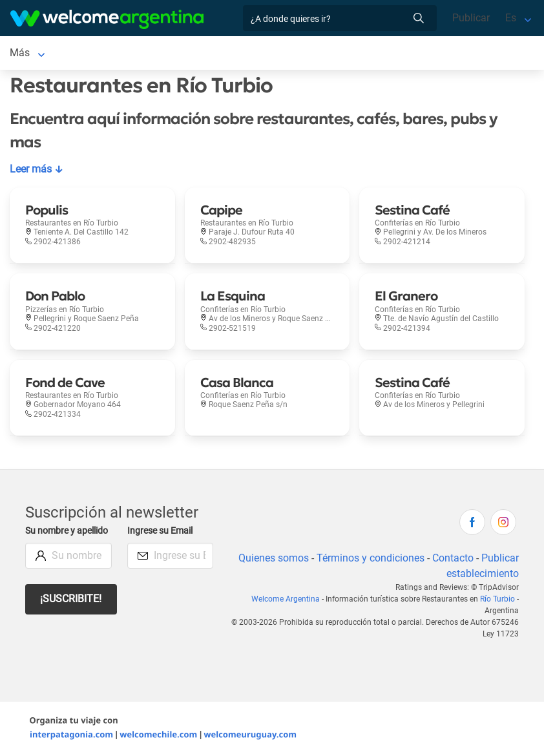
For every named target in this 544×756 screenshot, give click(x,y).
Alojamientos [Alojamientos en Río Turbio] (102, 53)
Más (337, 53)
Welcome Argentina (288, 599)
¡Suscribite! (71, 613)
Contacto (453, 558)
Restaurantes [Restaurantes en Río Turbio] (281, 53)
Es (511, 18)
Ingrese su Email (162, 531)
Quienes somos (271, 558)
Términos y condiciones (369, 558)
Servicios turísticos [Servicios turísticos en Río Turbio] (191, 53)
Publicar (470, 18)
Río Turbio (497, 599)
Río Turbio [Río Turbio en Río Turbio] (33, 53)
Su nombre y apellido (51, 538)
